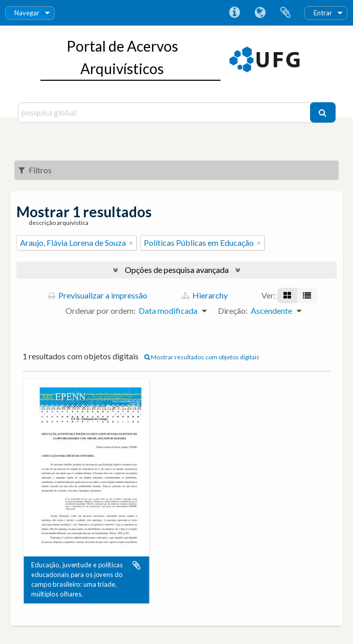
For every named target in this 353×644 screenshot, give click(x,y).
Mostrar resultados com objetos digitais (202, 357)
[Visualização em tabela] (307, 295)
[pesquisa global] (165, 112)
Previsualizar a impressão (98, 295)
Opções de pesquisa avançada (177, 270)
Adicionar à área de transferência (137, 565)
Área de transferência (285, 13)
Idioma (260, 13)
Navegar (27, 13)
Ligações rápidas (234, 13)
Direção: (233, 310)
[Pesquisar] (323, 112)
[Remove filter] (131, 243)
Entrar (323, 13)
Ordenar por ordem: (101, 310)
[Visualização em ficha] (287, 295)
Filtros (35, 170)
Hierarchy (205, 295)
